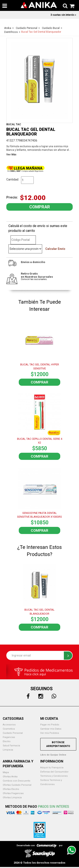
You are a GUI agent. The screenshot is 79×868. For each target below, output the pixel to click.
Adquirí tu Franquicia (52, 768)
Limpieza (8, 750)
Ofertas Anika (10, 777)
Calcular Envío (55, 249)
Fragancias (9, 737)
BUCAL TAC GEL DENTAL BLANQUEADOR (39, 612)
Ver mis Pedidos (50, 733)
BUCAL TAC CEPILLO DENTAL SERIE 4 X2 (40, 441)
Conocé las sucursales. (34, 279)
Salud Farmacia (11, 746)
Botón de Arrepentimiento (58, 744)
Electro (7, 741)
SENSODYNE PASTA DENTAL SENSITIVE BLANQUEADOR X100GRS (39, 515)
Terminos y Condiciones (54, 776)
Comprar (39, 382)
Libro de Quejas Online (53, 755)
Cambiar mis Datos (51, 729)
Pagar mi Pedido (50, 725)
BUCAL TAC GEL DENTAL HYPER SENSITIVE (40, 366)
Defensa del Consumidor (54, 772)
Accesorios (9, 725)
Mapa (6, 772)
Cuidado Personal (13, 733)
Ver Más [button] (11, 155)
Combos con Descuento (17, 781)
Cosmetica (9, 729)
